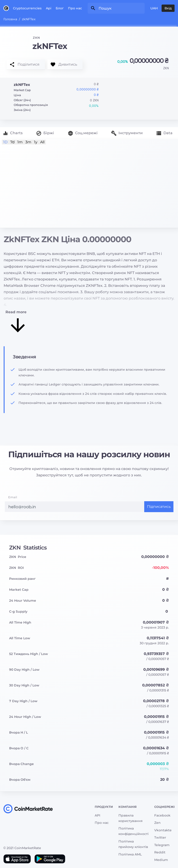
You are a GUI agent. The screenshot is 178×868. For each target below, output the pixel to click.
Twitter (160, 837)
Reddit (160, 852)
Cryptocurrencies (27, 8)
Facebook (162, 815)
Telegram (162, 845)
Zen (157, 823)
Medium (161, 860)
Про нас (75, 8)
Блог (60, 8)
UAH (154, 8)
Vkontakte (163, 830)
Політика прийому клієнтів (133, 844)
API (97, 815)
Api (49, 8)
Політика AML (130, 854)
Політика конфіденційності (133, 831)
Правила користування (131, 818)
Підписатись (159, 507)
